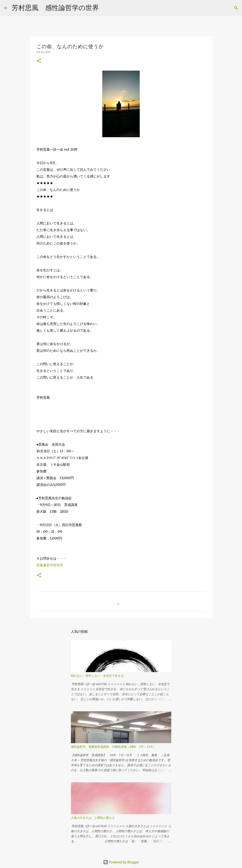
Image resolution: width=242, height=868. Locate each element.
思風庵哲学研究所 (50, 565)
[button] (39, 61)
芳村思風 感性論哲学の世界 (55, 8)
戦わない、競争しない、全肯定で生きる (97, 676)
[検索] (105, 8)
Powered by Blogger (121, 862)
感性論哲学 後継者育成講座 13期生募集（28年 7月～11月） (113, 747)
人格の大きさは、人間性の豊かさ (93, 818)
